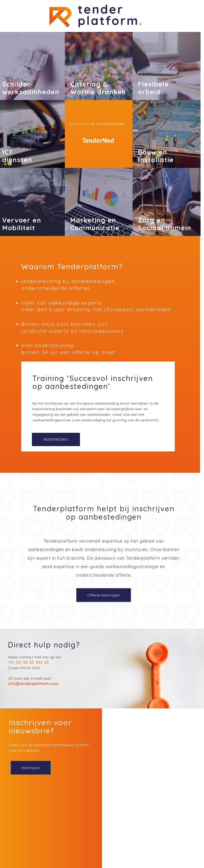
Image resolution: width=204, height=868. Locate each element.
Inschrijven (31, 768)
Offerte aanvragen (104, 595)
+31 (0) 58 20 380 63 (28, 662)
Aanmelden (56, 439)
